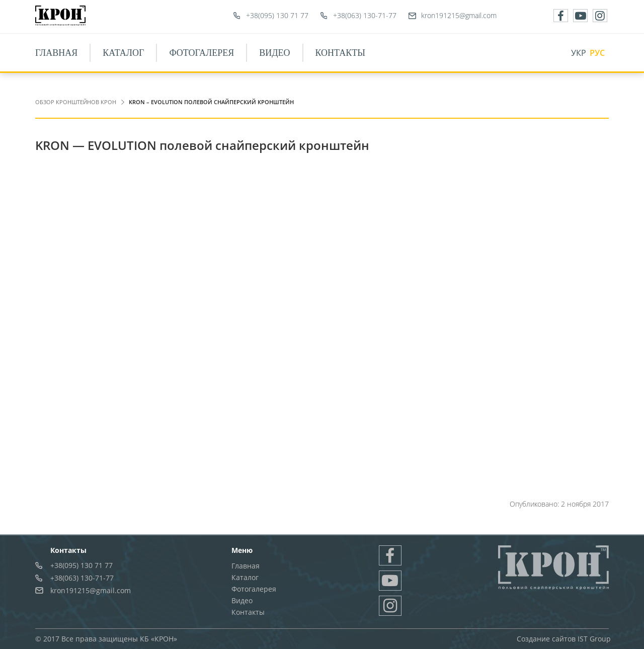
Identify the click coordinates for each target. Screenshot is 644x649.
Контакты (340, 53)
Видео (274, 53)
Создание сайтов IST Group (564, 639)
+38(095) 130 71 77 (277, 15)
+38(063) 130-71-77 (365, 15)
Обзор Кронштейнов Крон (76, 102)
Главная (56, 53)
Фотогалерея (202, 53)
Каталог (123, 53)
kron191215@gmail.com (459, 15)
